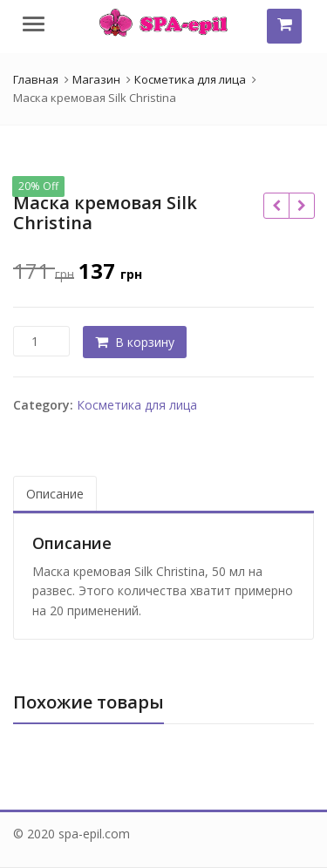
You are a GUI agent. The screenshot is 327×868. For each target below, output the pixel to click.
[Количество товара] (41, 341)
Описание (55, 494)
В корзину (145, 342)
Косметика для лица (137, 405)
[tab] (55, 495)
